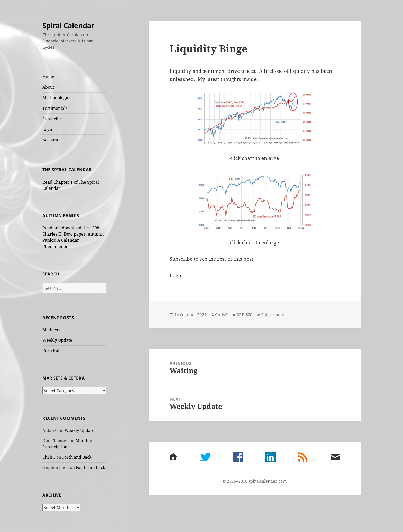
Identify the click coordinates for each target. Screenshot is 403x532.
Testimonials (55, 108)
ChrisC (49, 457)
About (48, 87)
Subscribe (52, 119)
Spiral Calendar (68, 25)
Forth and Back (77, 457)
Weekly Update (57, 340)
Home (48, 77)
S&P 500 (244, 315)
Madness (51, 330)
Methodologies (57, 98)
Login (48, 129)
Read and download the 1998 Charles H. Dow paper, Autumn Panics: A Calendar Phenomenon (73, 237)
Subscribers (273, 315)
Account (50, 140)
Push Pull (52, 350)
